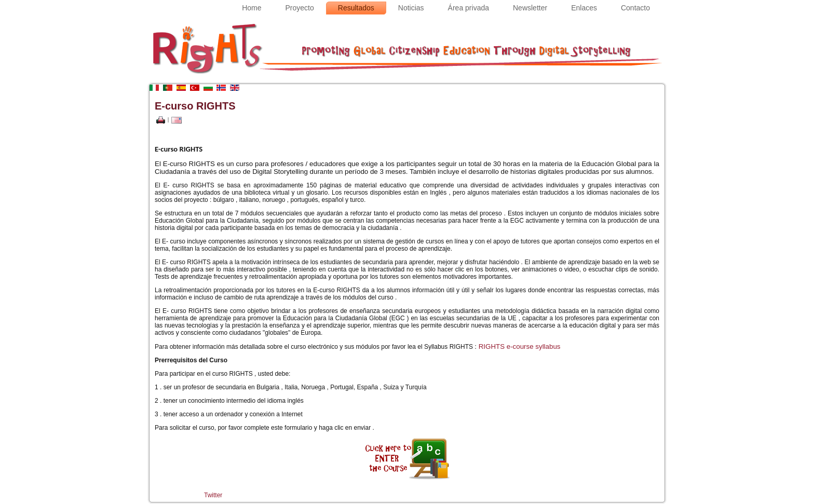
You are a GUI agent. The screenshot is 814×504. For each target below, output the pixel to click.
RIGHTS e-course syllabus (520, 346)
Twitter (213, 495)
